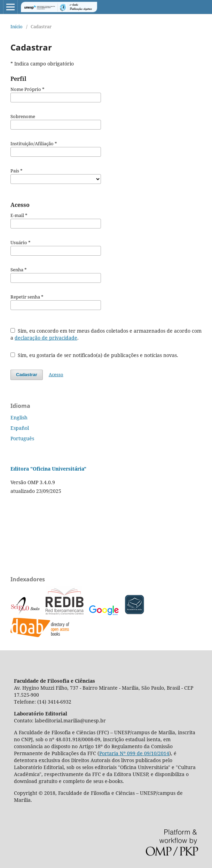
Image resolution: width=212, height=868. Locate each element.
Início (17, 26)
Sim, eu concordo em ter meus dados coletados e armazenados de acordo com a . (106, 334)
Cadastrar (27, 375)
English (19, 417)
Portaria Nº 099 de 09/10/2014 (134, 753)
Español (20, 428)
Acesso (56, 374)
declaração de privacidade (46, 338)
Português (22, 438)
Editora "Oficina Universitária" (48, 469)
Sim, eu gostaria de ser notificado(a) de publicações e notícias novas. (94, 355)
